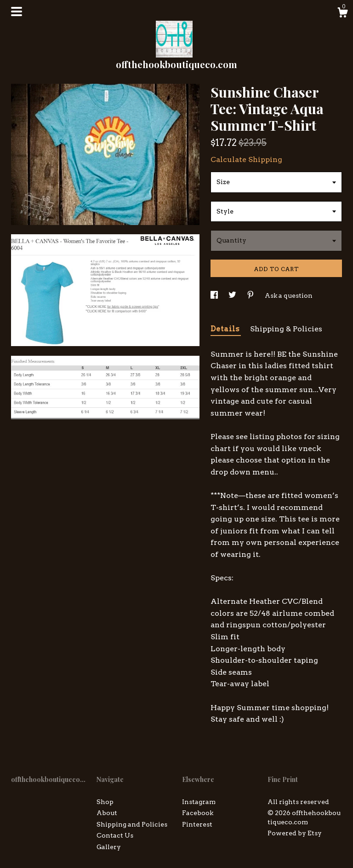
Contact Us (115, 835)
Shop (105, 802)
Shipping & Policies (286, 329)
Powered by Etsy (295, 833)
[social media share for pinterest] (251, 295)
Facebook (198, 813)
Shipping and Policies (132, 824)
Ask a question (289, 295)
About (107, 813)
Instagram (199, 802)
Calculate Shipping (246, 159)
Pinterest (197, 824)
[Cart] (342, 14)
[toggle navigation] (17, 12)
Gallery (109, 847)
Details (226, 329)
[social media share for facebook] (215, 295)
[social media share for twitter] (233, 295)
